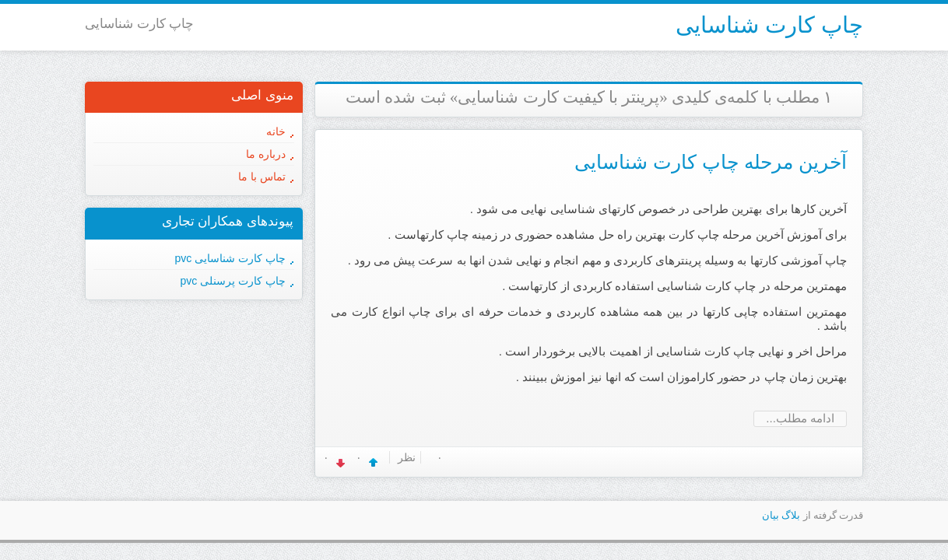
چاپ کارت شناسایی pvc (230, 258)
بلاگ (791, 515)
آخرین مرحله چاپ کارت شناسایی (711, 162)
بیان (771, 515)
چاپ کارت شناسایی (769, 25)
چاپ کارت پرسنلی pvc (233, 281)
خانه (276, 131)
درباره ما (266, 154)
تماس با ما (262, 177)
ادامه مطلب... (800, 418)
